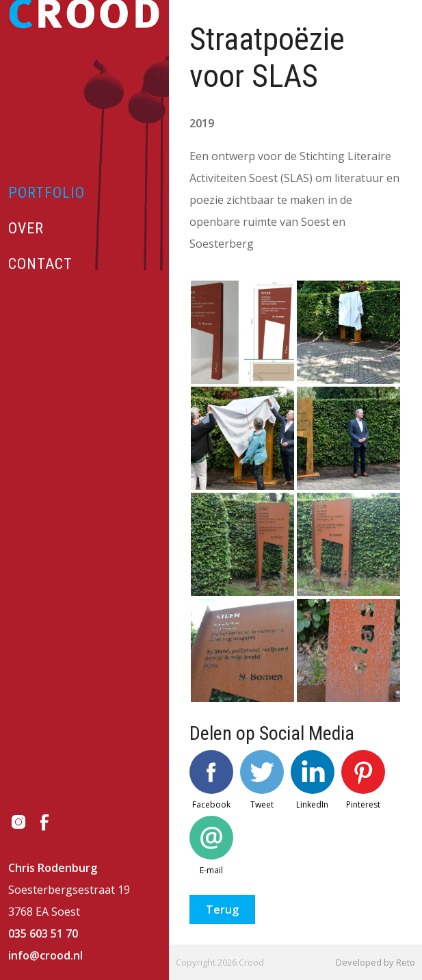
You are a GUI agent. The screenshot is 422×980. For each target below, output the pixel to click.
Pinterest (363, 780)
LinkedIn (313, 780)
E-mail (211, 846)
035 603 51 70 (43, 933)
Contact (40, 264)
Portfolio (47, 193)
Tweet (262, 780)
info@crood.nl (45, 955)
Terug (222, 910)
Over (26, 228)
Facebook (211, 780)
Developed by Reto (375, 962)
